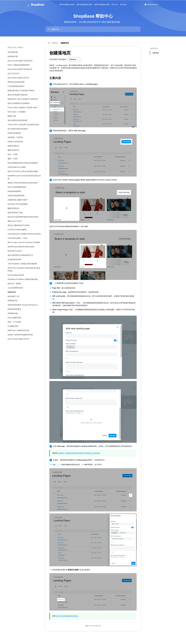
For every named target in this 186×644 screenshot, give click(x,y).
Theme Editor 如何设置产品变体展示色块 (23, 125)
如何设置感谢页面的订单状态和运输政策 (23, 163)
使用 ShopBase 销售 (84, 4)
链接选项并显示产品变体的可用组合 (21, 90)
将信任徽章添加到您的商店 (18, 120)
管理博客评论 (13, 301)
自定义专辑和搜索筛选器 (17, 187)
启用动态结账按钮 (14, 133)
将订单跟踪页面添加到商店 (18, 129)
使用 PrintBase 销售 (102, 4)
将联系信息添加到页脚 (16, 82)
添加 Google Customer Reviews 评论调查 (24, 242)
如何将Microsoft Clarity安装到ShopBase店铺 (24, 177)
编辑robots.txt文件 (15, 221)
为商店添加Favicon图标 (17, 167)
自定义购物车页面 (14, 318)
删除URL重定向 (13, 208)
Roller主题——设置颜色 (17, 112)
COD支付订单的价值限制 (17, 230)
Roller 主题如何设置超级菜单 (19, 65)
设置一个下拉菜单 (14, 322)
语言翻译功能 (13, 313)
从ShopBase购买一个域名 (18, 238)
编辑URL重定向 (13, 150)
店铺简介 (55, 43)
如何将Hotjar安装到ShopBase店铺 (21, 247)
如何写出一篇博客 (14, 283)
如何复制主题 (13, 56)
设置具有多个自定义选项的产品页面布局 (23, 99)
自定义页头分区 (13, 73)
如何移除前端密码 (14, 191)
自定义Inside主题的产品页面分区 (20, 61)
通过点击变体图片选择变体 (18, 95)
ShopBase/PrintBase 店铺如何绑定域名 (23, 279)
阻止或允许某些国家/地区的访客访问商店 (23, 217)
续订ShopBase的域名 (16, 275)
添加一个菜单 (13, 154)
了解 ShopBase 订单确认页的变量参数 (22, 264)
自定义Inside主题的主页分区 (18, 339)
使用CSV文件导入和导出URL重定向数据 (23, 171)
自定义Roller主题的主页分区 (18, 78)
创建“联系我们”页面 (15, 213)
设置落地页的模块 (14, 309)
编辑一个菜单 (13, 159)
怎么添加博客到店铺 (15, 288)
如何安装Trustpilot (15, 251)
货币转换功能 (13, 52)
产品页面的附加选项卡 (16, 86)
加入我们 (123, 4)
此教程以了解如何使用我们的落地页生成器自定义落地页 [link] (79, 453)
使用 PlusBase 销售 (67, 4)
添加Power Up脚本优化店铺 (18, 330)
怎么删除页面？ (13, 326)
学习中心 (115, 4)
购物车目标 (12, 116)
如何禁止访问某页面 (15, 142)
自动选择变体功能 (14, 259)
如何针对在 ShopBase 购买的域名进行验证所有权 (24, 269)
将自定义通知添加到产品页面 (19, 225)
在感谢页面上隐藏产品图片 (18, 200)
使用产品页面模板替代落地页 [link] (67, 616)
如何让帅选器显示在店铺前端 (19, 103)
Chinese (74, 59)
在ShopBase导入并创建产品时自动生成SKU (24, 234)
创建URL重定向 (13, 146)
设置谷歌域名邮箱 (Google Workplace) (23, 305)
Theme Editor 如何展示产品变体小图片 (22, 107)
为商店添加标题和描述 (16, 195)
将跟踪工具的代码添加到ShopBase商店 (23, 183)
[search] (94, 29)
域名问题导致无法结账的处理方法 (20, 255)
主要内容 (57, 78)
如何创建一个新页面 (15, 137)
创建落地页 (12, 292)
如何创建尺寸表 (13, 296)
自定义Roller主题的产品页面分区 (20, 69)
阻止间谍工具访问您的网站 (18, 204)
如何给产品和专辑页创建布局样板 (20, 335)
